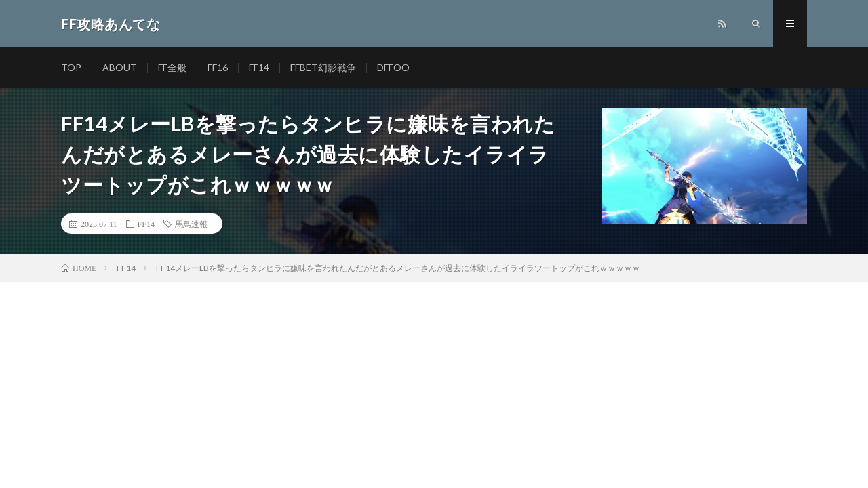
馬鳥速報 (191, 224)
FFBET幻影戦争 (323, 67)
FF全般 (172, 67)
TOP (71, 67)
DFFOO (393, 67)
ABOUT (120, 67)
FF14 (259, 67)
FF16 (218, 67)
